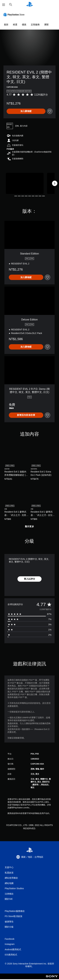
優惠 (24, 25)
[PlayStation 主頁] (30, 5)
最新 (6, 25)
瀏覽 (46, 25)
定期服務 (35, 25)
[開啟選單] (4, 5)
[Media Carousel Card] (25, 183)
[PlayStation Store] (15, 14)
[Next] (55, 183)
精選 (15, 25)
